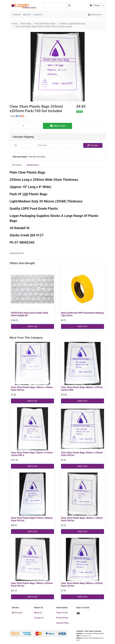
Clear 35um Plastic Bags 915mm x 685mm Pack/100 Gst (32, 519)
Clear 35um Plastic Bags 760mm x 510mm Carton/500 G (32, 454)
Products (17, 15)
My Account (17, 613)
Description (17, 165)
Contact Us (38, 15)
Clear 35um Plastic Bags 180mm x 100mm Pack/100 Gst (82, 519)
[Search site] (69, 5)
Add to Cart (58, 126)
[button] (95, 15)
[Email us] (78, 613)
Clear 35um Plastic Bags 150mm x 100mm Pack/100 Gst (32, 389)
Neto (102, 634)
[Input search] (55, 5)
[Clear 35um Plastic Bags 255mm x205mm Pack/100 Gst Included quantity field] (24, 126)
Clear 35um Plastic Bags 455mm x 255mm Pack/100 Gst (82, 454)
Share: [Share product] (17, 116)
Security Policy (63, 623)
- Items (95, 5)
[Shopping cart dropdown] (103, 5)
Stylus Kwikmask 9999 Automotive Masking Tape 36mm (82, 314)
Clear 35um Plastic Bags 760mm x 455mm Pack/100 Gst (32, 585)
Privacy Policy (62, 618)
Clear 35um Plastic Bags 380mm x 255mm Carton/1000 (82, 389)
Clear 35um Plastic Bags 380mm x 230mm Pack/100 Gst (82, 585)
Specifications (33, 165)
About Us (27, 15)
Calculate (93, 145)
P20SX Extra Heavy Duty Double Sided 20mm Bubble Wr (30, 314)
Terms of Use (62, 613)
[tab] (17, 165)
